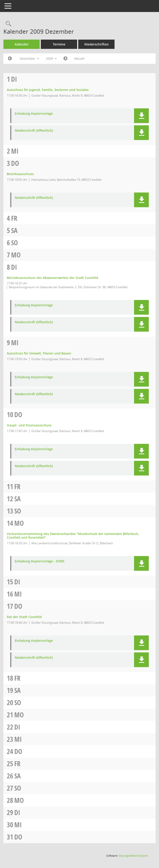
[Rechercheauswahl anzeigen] (7, 24)
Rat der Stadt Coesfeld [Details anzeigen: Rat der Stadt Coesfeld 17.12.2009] (24, 617)
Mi (15, 151)
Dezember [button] (29, 58)
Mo (16, 255)
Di (14, 79)
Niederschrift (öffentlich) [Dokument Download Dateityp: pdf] (34, 131)
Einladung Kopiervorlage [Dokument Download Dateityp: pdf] (34, 114)
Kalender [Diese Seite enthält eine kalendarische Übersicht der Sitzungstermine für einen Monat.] (22, 44)
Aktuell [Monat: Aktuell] (79, 58)
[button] (141, 116)
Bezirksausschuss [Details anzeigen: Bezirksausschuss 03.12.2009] (20, 174)
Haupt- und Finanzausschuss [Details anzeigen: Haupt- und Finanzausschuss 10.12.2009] (29, 425)
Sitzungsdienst (133, 856)
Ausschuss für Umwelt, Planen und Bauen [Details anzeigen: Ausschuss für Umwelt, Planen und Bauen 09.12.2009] (39, 353)
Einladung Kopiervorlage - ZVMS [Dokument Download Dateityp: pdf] (40, 561)
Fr (14, 218)
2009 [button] (51, 58)
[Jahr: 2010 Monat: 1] (65, 59)
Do (15, 163)
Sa (14, 230)
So (15, 243)
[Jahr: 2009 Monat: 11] (10, 59)
